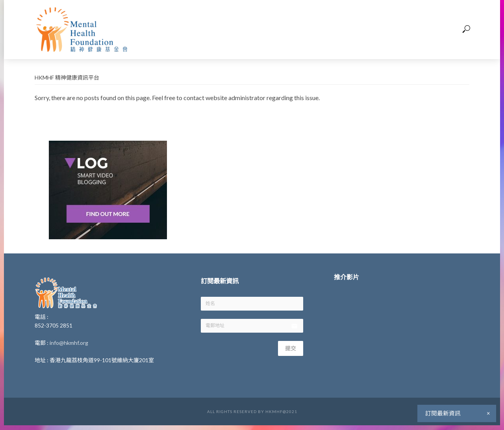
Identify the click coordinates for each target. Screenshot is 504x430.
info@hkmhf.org (69, 343)
